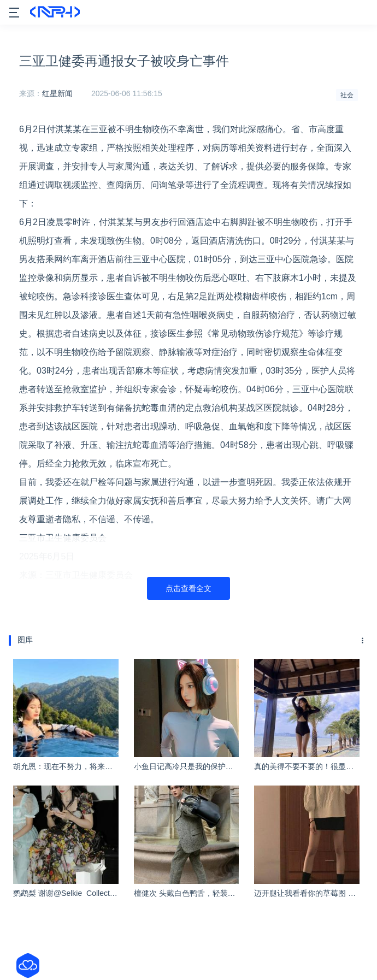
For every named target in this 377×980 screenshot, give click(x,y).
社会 (347, 95)
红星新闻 (57, 93)
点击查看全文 (188, 588)
